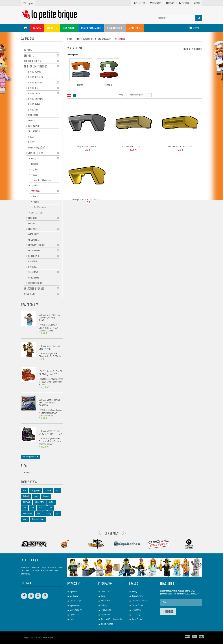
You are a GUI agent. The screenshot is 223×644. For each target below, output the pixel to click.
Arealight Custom (35, 153)
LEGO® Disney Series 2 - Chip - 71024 (50, 348)
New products (30, 305)
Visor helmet (35, 191)
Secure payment (107, 624)
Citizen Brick (33, 240)
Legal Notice (105, 615)
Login (197, 3)
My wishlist (155, 3)
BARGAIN (28, 50)
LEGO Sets (29, 55)
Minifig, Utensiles (35, 77)
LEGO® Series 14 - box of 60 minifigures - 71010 (51, 433)
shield (51, 502)
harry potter (35, 491)
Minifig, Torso (34, 93)
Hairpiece (34, 164)
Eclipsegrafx (136, 610)
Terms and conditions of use (111, 620)
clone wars (39, 502)
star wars (27, 502)
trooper (46, 496)
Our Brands (112, 533)
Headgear (34, 158)
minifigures (27, 514)
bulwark (48, 491)
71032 (42, 508)
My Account (139, 3)
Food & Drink (33, 115)
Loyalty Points (106, 610)
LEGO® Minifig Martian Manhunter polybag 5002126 (49, 403)
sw (57, 491)
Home (103, 596)
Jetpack (34, 175)
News (28, 473)
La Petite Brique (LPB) (37, 148)
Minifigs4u (33, 261)
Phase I (36, 196)
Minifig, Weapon (34, 72)
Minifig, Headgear (35, 83)
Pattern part (33, 126)
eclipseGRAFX (33, 256)
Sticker (31, 137)
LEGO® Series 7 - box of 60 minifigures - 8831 (50, 373)
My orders (74, 596)
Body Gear (34, 169)
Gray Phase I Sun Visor (87, 147)
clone (36, 496)
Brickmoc (32, 223)
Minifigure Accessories (36, 66)
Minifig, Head (33, 88)
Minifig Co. (32, 267)
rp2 (25, 491)
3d (51, 508)
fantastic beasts (38, 519)
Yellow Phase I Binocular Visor (180, 147)
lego (39, 514)
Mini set (31, 142)
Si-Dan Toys (33, 272)
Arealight (135, 592)
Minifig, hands (34, 104)
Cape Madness (34, 234)
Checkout (184, 3)
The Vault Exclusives (38, 207)
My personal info (76, 610)
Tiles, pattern (34, 131)
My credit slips (75, 601)
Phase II (36, 202)
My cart (170, 3)
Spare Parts (30, 294)
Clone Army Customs (37, 245)
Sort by (120, 95)
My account (74, 583)
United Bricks (34, 278)
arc (24, 508)
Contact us (105, 592)
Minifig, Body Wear (35, 99)
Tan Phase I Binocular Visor (133, 147)
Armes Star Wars (37, 213)
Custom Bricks (34, 250)
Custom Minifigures (34, 288)
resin (25, 519)
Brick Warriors (34, 229)
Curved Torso (35, 185)
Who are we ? (106, 601)
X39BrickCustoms (36, 283)
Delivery (104, 606)
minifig (48, 514)
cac (32, 508)
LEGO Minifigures (33, 61)
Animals (31, 120)
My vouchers (74, 615)
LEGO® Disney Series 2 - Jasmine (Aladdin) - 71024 (50, 318)
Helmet (26, 496)
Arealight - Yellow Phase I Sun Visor (87, 200)
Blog (24, 466)
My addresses (75, 606)
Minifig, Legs (33, 110)
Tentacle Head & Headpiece (41, 180)
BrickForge (33, 218)
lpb (57, 514)
